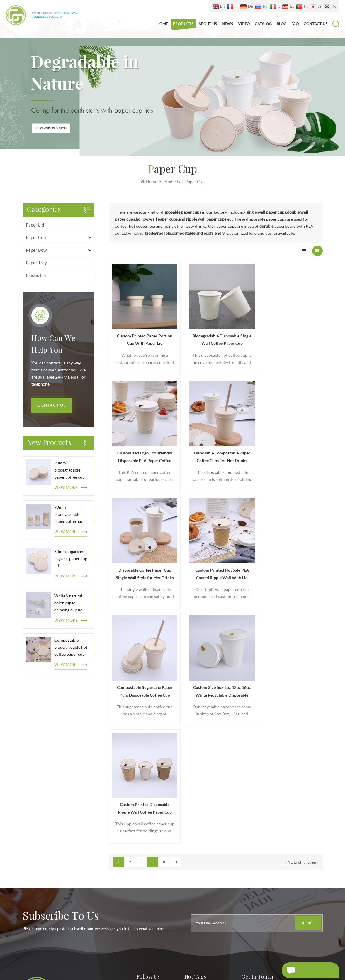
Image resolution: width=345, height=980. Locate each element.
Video (244, 24)
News (227, 24)
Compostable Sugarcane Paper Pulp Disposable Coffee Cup (143, 562)
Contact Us (51, 405)
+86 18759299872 (277, 815)
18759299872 (278, 841)
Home (162, 24)
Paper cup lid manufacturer (210, 842)
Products (183, 24)
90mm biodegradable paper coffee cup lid (69, 515)
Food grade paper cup (205, 853)
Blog (282, 24)
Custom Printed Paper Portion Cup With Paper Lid (143, 336)
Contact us (316, 24)
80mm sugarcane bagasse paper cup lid (71, 559)
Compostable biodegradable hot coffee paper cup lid (71, 648)
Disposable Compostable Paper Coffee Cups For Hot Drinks (143, 449)
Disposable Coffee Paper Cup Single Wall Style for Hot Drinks (216, 449)
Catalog (263, 24)
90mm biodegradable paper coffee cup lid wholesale (69, 471)
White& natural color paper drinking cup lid (68, 603)
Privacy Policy (150, 870)
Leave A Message (304, 970)
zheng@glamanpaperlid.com (290, 828)
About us (208, 24)
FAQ (295, 24)
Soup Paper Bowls (201, 902)
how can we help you (53, 345)
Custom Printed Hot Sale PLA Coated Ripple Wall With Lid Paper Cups (289, 449)
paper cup (36, 238)
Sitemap (237, 953)
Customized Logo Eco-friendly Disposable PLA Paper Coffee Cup (289, 336)
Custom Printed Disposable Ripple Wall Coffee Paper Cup (289, 561)
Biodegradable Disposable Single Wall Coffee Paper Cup (216, 336)
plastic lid (36, 276)
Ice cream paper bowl (205, 892)
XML (251, 953)
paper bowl (37, 250)
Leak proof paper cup (204, 863)
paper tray (36, 263)
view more (66, 488)
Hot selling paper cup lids (209, 832)
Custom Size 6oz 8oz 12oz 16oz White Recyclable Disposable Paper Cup (216, 562)
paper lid (35, 225)
